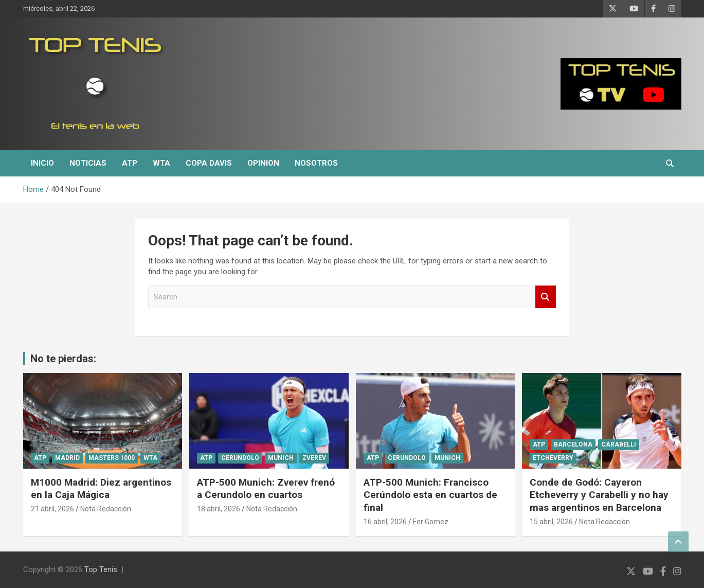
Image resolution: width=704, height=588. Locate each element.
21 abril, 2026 (52, 509)
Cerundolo (240, 458)
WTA (161, 163)
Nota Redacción (106, 509)
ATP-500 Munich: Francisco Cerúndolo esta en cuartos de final (430, 495)
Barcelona (573, 444)
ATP (130, 163)
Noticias (88, 163)
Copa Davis (209, 163)
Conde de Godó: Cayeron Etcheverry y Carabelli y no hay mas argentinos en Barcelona (599, 495)
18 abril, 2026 (219, 509)
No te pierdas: (63, 359)
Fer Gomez (431, 522)
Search (546, 297)
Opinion (263, 163)
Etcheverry (553, 458)
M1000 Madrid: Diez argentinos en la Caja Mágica (101, 489)
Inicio (42, 163)
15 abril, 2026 (551, 522)
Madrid (67, 458)
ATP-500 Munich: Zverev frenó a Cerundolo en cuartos (266, 489)
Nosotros (316, 163)
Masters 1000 (112, 458)
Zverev (314, 458)
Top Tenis (101, 569)
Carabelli (619, 444)
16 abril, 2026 (385, 522)
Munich (281, 458)
